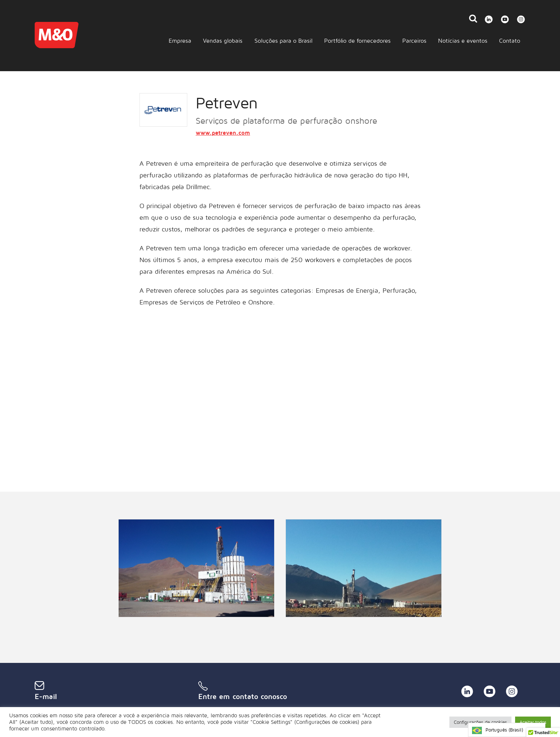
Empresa (180, 41)
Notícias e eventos (463, 41)
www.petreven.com (223, 133)
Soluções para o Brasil (283, 41)
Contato (510, 41)
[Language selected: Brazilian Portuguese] (507, 730)
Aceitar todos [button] (533, 722)
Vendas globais (223, 41)
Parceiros (414, 41)
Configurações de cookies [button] (480, 722)
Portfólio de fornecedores (357, 41)
